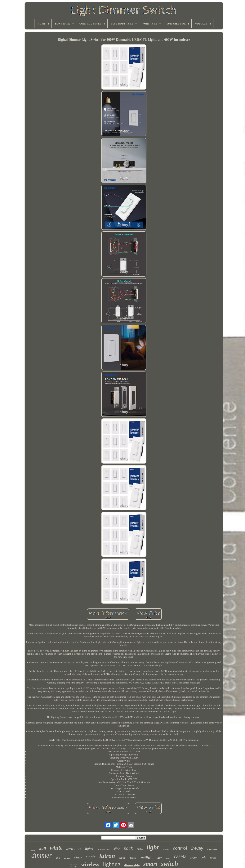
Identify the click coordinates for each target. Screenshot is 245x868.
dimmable (132, 865)
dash (33, 850)
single (91, 857)
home (166, 849)
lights (89, 849)
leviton (213, 858)
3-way (197, 848)
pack (128, 848)
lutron (107, 856)
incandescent (103, 849)
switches (74, 848)
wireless (90, 864)
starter (194, 858)
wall (42, 848)
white (56, 848)
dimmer (42, 855)
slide (117, 849)
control (180, 848)
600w (140, 849)
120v (159, 858)
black (78, 857)
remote (67, 858)
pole (203, 857)
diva (58, 858)
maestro (212, 849)
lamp (73, 865)
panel (168, 858)
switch (170, 864)
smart (150, 864)
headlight (146, 857)
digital (123, 858)
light (153, 847)
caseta (180, 856)
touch (133, 858)
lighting (112, 864)
